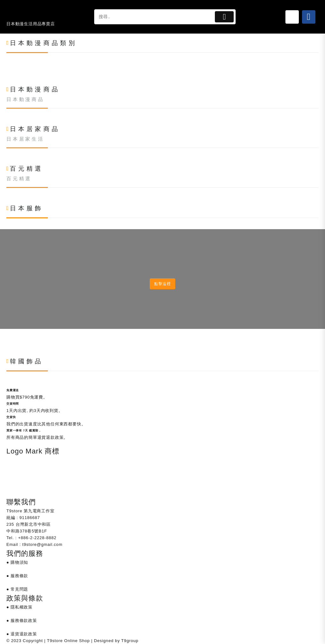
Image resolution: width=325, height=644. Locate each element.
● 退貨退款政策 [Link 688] (22, 634)
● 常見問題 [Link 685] (17, 589)
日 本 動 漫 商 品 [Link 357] (25, 99)
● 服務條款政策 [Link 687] (22, 621)
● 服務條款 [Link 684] (17, 576)
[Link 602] (7, 344)
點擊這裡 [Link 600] (162, 284)
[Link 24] (33, 13)
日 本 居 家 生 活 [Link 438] (25, 139)
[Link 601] (7, 337)
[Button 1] (224, 17)
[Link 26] (309, 17)
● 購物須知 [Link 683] (17, 562)
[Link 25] (292, 17)
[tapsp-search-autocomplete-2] (154, 17)
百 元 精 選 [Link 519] (18, 179)
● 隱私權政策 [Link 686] (19, 607)
